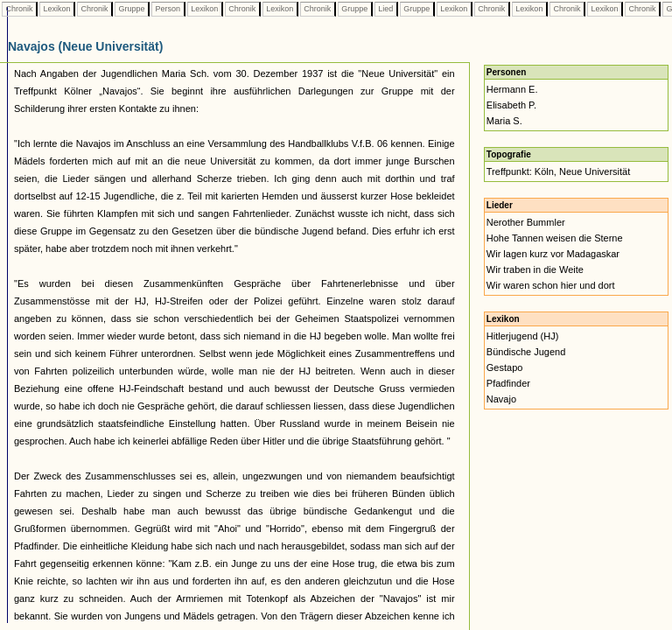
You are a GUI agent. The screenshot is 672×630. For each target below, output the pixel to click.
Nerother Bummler (526, 222)
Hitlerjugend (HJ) (523, 336)
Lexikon (57, 9)
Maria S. (504, 121)
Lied (386, 9)
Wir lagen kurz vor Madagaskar (553, 254)
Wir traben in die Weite (535, 269)
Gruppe (132, 9)
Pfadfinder (508, 383)
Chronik (19, 9)
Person (168, 9)
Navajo (501, 399)
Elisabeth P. (511, 105)
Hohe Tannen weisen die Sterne (555, 238)
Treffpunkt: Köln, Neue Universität (558, 171)
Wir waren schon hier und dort (551, 285)
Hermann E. (512, 89)
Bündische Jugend (526, 352)
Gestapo (505, 367)
